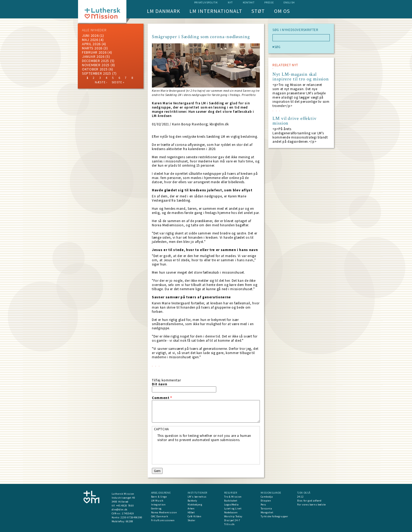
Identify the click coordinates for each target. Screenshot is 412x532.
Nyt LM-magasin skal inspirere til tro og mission (301, 77)
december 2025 (96, 61)
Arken (191, 508)
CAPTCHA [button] (162, 429)
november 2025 (96, 65)
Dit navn (159, 384)
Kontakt (249, 2)
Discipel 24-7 (232, 520)
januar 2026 (93, 57)
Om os (282, 11)
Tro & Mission (233, 497)
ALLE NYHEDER (94, 30)
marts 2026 (92, 48)
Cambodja (267, 497)
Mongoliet (267, 512)
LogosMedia (232, 505)
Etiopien (266, 501)
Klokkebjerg (195, 505)
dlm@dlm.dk (120, 510)
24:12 (300, 497)
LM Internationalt (216, 11)
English (289, 2)
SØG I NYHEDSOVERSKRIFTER (295, 30)
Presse (269, 2)
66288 (130, 521)
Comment (162, 398)
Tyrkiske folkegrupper (274, 516)
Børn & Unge (159, 497)
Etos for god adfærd (309, 501)
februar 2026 (94, 52)
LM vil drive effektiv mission (295, 121)
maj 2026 (90, 40)
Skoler (192, 520)
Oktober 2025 (95, 69)
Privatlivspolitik (206, 2)
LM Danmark (164, 11)
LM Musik (157, 501)
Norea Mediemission (164, 512)
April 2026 (91, 44)
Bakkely (193, 501)
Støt (258, 11)
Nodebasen (231, 512)
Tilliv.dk (229, 524)
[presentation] (197, 452)
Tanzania (266, 508)
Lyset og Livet (233, 508)
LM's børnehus (197, 497)
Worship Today (233, 516)
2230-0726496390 (132, 517)
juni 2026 (90, 35)
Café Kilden (195, 516)
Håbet (191, 512)
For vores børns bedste (311, 505)
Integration (158, 505)
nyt (230, 2)
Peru (264, 505)
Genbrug (156, 508)
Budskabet (231, 501)
